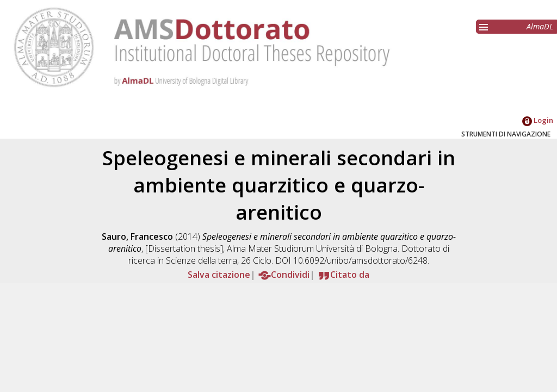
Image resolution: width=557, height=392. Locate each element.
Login (538, 120)
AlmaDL (540, 26)
